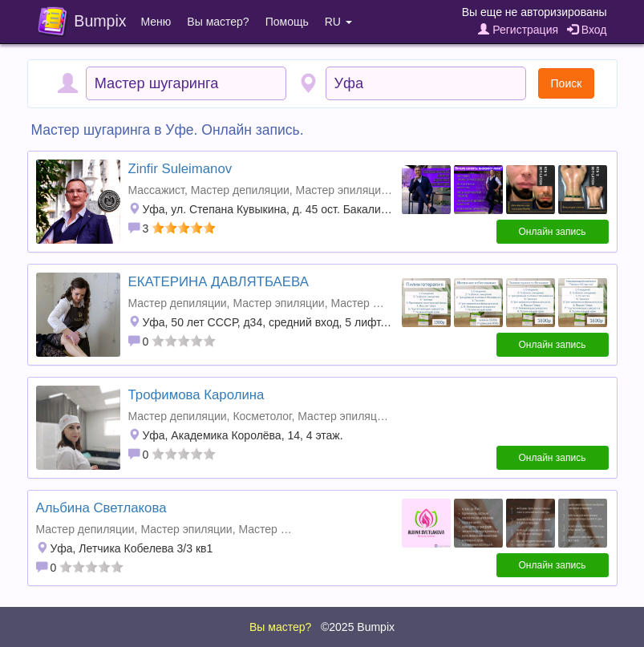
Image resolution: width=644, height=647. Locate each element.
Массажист (156, 190)
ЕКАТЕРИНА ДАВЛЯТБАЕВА (219, 282)
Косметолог (262, 416)
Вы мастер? (218, 22)
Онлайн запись (553, 232)
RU (338, 22)
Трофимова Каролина (196, 395)
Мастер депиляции (240, 190)
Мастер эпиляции (342, 190)
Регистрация (518, 30)
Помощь (287, 22)
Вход (587, 30)
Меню (156, 22)
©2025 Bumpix (358, 627)
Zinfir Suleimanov (180, 169)
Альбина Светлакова (101, 508)
